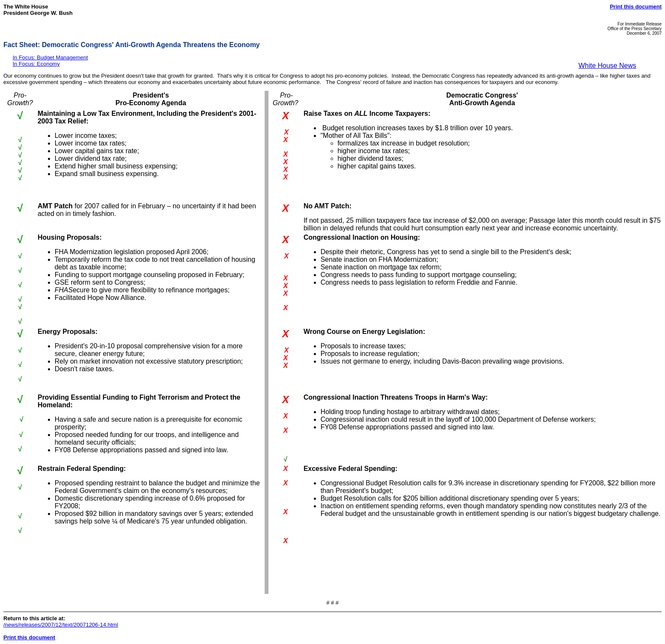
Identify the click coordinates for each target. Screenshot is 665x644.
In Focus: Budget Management (50, 57)
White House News (607, 66)
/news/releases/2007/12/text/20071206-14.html (61, 625)
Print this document (636, 7)
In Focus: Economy (36, 64)
